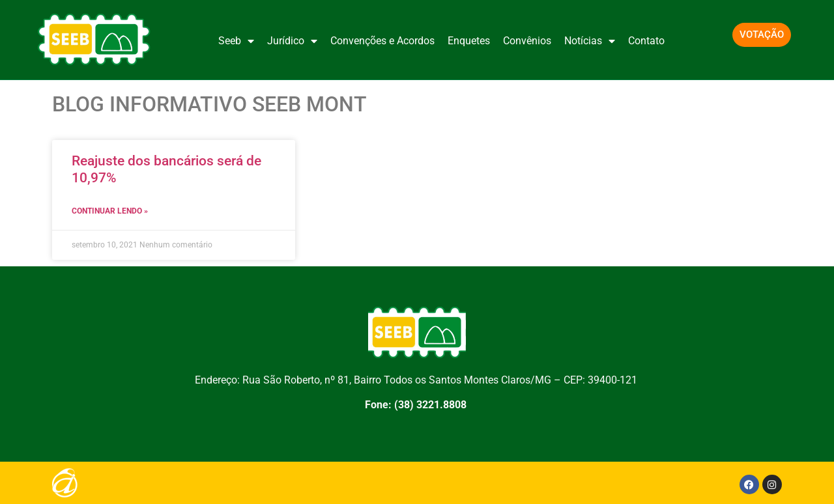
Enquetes (469, 41)
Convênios (527, 41)
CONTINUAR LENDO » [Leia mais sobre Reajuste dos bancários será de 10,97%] (110, 211)
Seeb (236, 41)
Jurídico (292, 41)
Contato (646, 41)
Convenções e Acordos (382, 41)
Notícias (590, 41)
